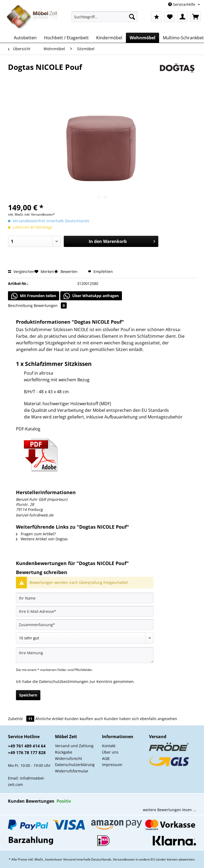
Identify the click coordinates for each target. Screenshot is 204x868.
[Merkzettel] (169, 17)
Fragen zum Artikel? (36, 534)
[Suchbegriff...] (105, 17)
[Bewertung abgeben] (85, 638)
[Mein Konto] (182, 17)
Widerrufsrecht (69, 758)
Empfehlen (100, 271)
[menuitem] (105, 19)
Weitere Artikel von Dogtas (42, 539)
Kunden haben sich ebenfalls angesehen (141, 719)
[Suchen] (132, 17)
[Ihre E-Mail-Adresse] (85, 611)
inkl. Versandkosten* (40, 214)
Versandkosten (124, 859)
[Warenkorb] (195, 17)
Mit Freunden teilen (34, 296)
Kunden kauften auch (84, 719)
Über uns (110, 752)
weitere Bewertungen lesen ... (169, 810)
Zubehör (22, 719)
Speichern (28, 695)
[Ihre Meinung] (85, 655)
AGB (106, 758)
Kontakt (109, 746)
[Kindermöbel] (109, 38)
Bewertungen (50, 305)
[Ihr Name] (85, 598)
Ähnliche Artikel (49, 719)
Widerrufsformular (72, 771)
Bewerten (66, 271)
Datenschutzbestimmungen (64, 681)
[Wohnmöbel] (143, 38)
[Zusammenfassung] (85, 625)
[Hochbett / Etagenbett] (66, 38)
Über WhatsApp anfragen (91, 296)
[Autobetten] (25, 38)
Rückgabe (64, 752)
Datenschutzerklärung (75, 765)
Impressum (112, 765)
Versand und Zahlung (74, 746)
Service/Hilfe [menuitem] (182, 4)
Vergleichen (21, 271)
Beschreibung (20, 305)
